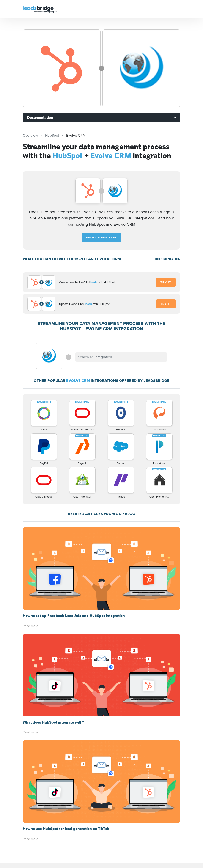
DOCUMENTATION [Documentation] (168, 259)
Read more (30, 626)
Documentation (40, 118)
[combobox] (121, 357)
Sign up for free (101, 238)
